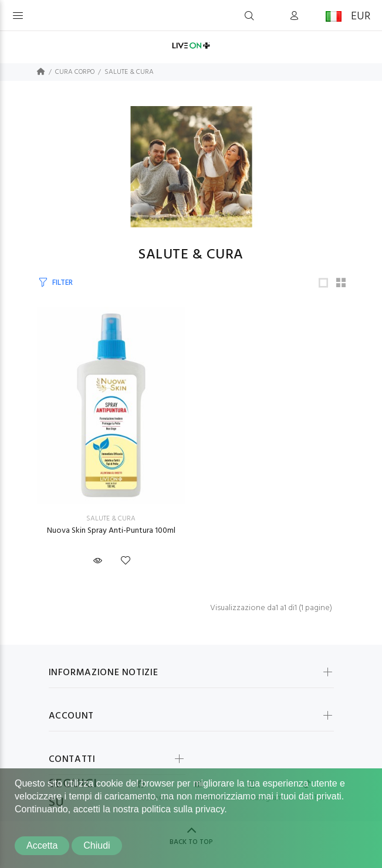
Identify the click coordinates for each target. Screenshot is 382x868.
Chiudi (97, 845)
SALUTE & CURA (129, 72)
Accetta (42, 845)
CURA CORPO (75, 72)
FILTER (62, 283)
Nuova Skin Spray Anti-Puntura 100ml (111, 531)
